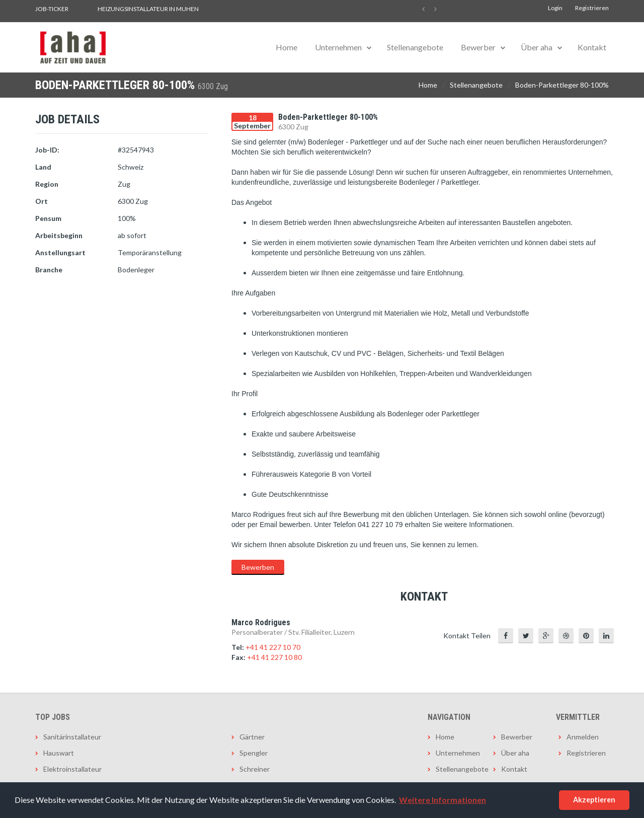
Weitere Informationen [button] (442, 800)
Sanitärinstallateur (72, 737)
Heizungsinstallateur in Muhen (148, 9)
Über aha (537, 47)
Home (287, 47)
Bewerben (258, 567)
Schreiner (255, 769)
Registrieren (592, 8)
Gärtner (252, 737)
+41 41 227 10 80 (274, 657)
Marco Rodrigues (261, 622)
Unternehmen (338, 47)
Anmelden (583, 737)
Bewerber (478, 47)
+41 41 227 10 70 (273, 647)
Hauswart (59, 753)
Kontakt (592, 47)
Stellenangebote (415, 47)
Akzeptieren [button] (594, 800)
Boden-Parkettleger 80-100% (562, 85)
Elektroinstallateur (72, 769)
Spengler (254, 753)
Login (555, 8)
